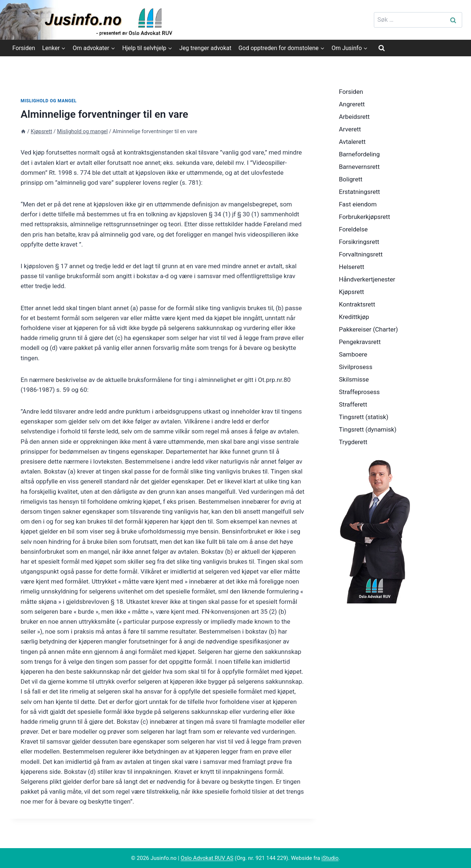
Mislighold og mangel (49, 101)
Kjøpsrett (351, 292)
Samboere (353, 354)
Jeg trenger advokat (205, 48)
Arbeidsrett (354, 117)
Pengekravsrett (360, 342)
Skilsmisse (354, 379)
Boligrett (351, 179)
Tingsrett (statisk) (364, 417)
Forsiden (24, 48)
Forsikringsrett (359, 242)
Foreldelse (353, 229)
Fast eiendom (358, 204)
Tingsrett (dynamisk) (368, 429)
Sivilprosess (356, 367)
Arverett (350, 129)
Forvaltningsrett (361, 254)
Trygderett (353, 442)
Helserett (352, 267)
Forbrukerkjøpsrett (364, 217)
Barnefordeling (359, 154)
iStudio (330, 858)
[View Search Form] (382, 48)
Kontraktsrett (357, 304)
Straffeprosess (359, 392)
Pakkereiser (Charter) (368, 329)
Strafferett (353, 404)
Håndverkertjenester (367, 279)
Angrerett (352, 104)
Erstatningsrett (360, 192)
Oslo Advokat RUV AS (207, 858)
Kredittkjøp (354, 317)
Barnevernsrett (359, 167)
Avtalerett (352, 142)
